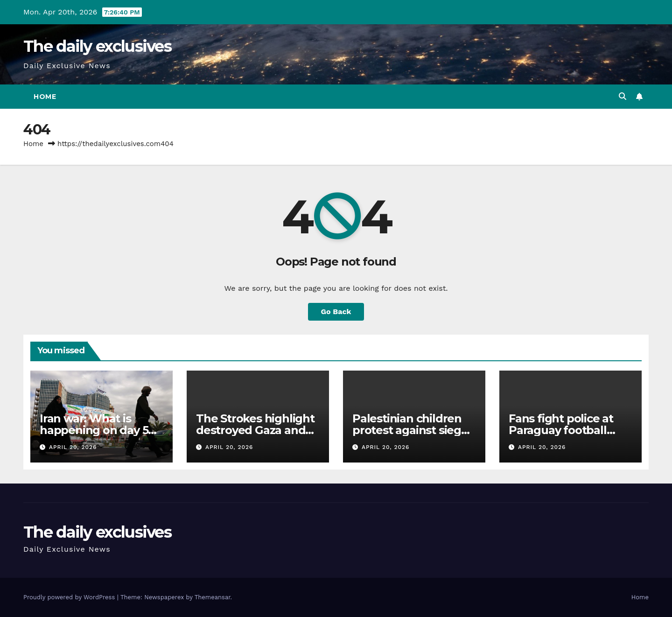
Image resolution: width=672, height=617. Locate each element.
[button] (623, 96)
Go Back (336, 312)
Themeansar (213, 597)
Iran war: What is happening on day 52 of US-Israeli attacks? (97, 430)
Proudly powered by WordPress (70, 597)
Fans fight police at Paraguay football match (561, 430)
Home (45, 97)
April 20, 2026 (73, 447)
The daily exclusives (97, 46)
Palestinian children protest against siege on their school (410, 430)
